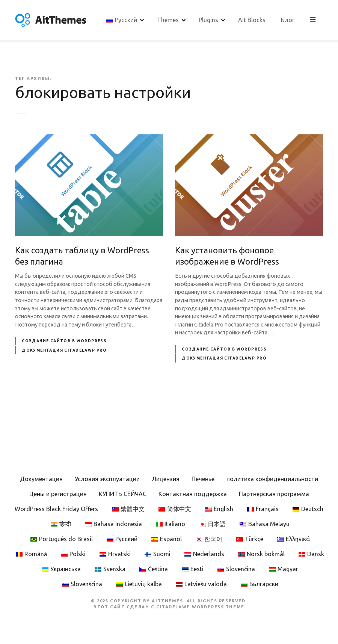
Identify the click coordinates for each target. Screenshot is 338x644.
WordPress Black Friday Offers (56, 509)
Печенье (203, 479)
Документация (41, 479)
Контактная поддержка (193, 494)
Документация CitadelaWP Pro (64, 350)
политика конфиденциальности (272, 479)
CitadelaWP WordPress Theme (200, 607)
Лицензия (166, 479)
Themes (197, 20)
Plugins (238, 20)
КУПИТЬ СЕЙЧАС (123, 494)
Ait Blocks (281, 20)
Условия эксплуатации (107, 479)
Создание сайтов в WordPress (64, 341)
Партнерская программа (274, 494)
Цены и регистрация (58, 494)
